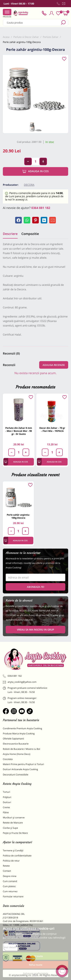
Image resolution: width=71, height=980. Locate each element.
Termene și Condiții (13, 850)
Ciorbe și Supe (10, 828)
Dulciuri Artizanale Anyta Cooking (20, 769)
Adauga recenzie (54, 365)
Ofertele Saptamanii (13, 739)
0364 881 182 (41, 208)
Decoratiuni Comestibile (16, 775)
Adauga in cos (35, 171)
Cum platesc (9, 886)
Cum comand (10, 881)
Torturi (6, 792)
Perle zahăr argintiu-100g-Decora (18, 516)
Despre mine (10, 876)
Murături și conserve (14, 818)
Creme (6, 807)
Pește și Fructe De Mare (15, 833)
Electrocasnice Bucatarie (16, 744)
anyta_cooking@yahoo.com (20, 682)
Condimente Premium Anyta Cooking (22, 728)
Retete (6, 866)
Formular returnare (13, 896)
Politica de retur (11, 861)
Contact (7, 871)
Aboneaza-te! (36, 587)
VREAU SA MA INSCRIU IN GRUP (35, 630)
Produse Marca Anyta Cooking (19, 733)
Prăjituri (7, 797)
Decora (29, 185)
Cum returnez (10, 891)
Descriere (10, 234)
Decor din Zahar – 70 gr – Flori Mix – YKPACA (52, 429)
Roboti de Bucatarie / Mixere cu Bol (21, 749)
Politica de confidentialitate (17, 856)
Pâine (6, 812)
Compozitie (30, 234)
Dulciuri (7, 802)
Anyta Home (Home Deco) (17, 754)
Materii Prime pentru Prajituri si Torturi (23, 764)
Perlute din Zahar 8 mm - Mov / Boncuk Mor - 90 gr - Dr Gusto (19, 431)
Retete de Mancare (13, 823)
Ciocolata (8, 759)
